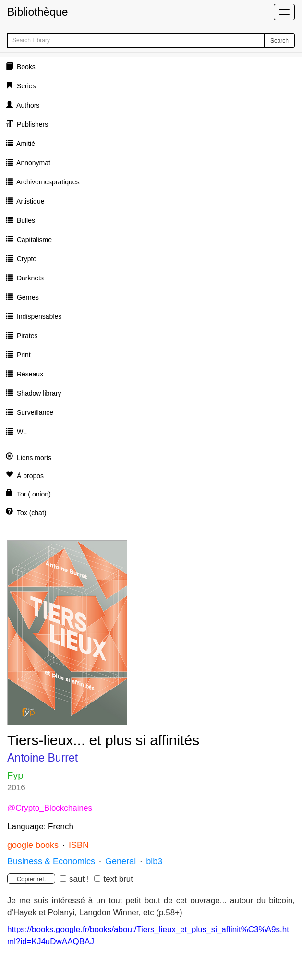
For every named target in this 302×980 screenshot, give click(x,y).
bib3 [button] (154, 861)
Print (23, 355)
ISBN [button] (79, 845)
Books (25, 67)
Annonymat (33, 163)
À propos (30, 476)
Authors (27, 105)
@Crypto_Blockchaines (50, 808)
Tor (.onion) (34, 494)
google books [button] (33, 845)
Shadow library (38, 393)
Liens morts (34, 458)
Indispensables (38, 316)
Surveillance (34, 412)
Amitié (25, 144)
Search (279, 41)
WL (21, 432)
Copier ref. (31, 879)
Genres (27, 297)
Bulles (25, 220)
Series (25, 86)
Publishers (31, 124)
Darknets (29, 278)
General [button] (121, 861)
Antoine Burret (42, 758)
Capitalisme (33, 240)
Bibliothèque (38, 12)
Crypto (26, 259)
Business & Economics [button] (51, 861)
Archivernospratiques (47, 182)
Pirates (26, 336)
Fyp (15, 775)
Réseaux (29, 374)
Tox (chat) (31, 513)
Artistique (30, 201)
